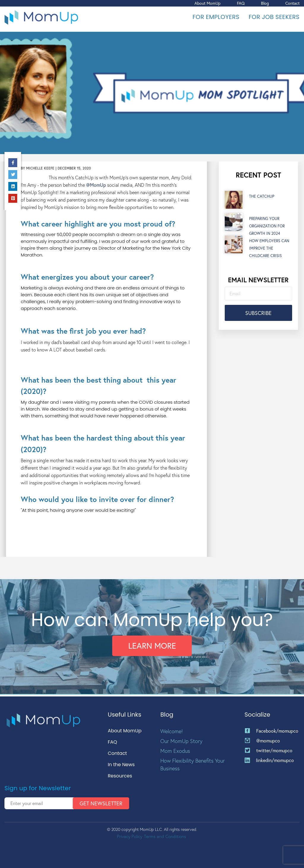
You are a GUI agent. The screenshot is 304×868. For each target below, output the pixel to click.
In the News (121, 765)
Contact (292, 3)
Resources (120, 776)
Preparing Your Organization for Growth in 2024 (267, 227)
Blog (265, 3)
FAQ (241, 3)
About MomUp (208, 3)
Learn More (152, 647)
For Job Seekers (274, 17)
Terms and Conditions (165, 836)
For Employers (216, 17)
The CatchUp (262, 198)
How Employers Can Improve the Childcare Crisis (269, 250)
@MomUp (96, 186)
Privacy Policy (129, 836)
